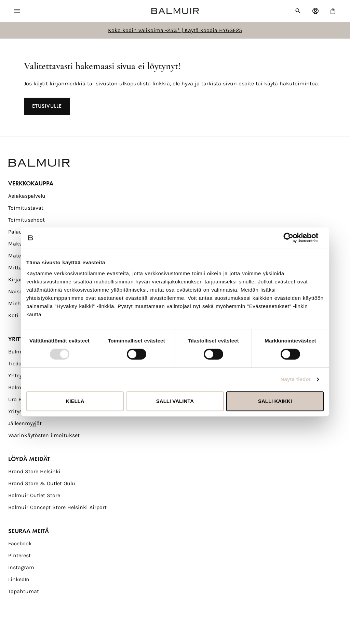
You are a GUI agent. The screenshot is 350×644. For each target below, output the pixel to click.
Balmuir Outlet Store (34, 495)
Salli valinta (175, 401)
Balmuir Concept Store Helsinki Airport (57, 507)
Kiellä (75, 401)
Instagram (21, 567)
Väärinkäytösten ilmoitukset (44, 435)
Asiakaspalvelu (27, 196)
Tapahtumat (24, 591)
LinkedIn (19, 579)
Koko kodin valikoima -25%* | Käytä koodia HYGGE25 (175, 30)
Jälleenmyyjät (25, 423)
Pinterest (19, 555)
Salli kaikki (275, 401)
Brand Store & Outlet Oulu (42, 483)
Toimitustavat (26, 208)
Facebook (20, 543)
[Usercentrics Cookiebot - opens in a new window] (294, 238)
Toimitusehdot (26, 220)
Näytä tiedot (296, 379)
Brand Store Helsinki (34, 471)
